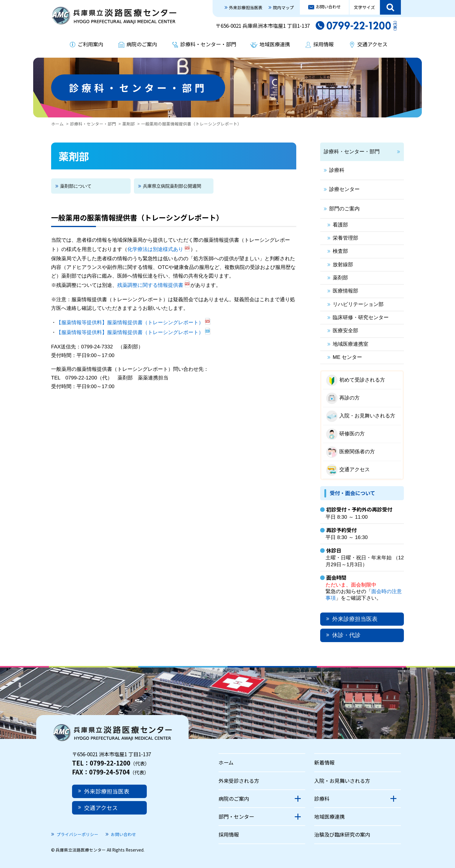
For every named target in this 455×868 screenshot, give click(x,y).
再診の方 (349, 398)
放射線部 (343, 265)
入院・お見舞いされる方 (367, 416)
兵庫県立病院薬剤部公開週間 (172, 186)
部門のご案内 (344, 209)
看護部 (340, 225)
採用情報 (323, 44)
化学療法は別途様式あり (155, 249)
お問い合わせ (328, 7)
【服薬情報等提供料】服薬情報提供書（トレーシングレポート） (130, 323)
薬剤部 (129, 124)
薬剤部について (76, 186)
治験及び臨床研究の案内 (342, 834)
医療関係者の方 (357, 452)
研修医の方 (352, 434)
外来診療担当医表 (246, 7)
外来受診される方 (239, 781)
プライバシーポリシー (77, 834)
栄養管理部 (345, 238)
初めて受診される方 (362, 380)
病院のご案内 (142, 44)
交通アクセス (372, 44)
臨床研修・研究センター (361, 317)
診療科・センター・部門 (208, 44)
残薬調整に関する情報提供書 (150, 285)
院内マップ (283, 7)
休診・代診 (346, 635)
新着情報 (324, 762)
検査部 (340, 251)
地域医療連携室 (351, 344)
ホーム (57, 124)
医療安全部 (345, 331)
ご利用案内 (90, 44)
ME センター (347, 357)
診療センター (344, 189)
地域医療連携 (275, 44)
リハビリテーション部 (358, 304)
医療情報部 (345, 291)
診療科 (337, 170)
